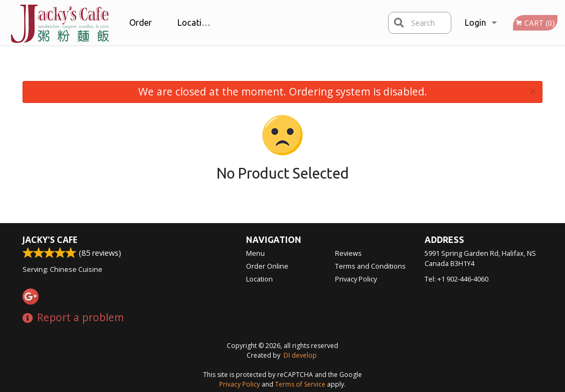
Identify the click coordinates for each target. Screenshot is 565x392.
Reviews (348, 253)
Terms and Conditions (370, 266)
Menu (255, 253)
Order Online (142, 32)
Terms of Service (300, 384)
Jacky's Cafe (50, 240)
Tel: (456, 279)
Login (475, 23)
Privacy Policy (356, 279)
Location (195, 23)
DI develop (300, 355)
